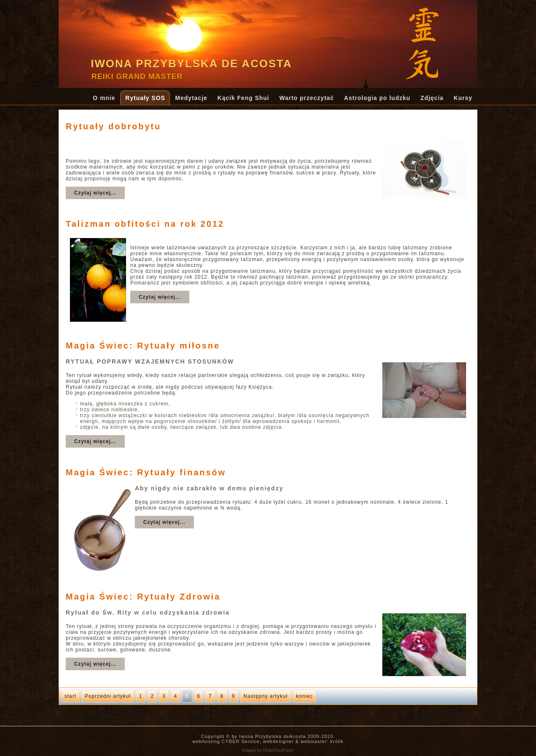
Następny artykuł (265, 696)
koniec (305, 696)
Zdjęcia (432, 98)
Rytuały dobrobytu (113, 126)
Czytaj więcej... (95, 193)
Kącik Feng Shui (243, 98)
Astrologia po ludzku (377, 98)
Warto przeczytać (307, 98)
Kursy (463, 98)
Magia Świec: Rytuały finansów (146, 472)
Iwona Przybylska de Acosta (192, 64)
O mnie (104, 98)
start (70, 696)
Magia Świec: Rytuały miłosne (143, 346)
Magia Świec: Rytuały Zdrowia (143, 597)
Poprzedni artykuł (108, 696)
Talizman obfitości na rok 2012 (145, 224)
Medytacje (191, 98)
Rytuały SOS (145, 98)
